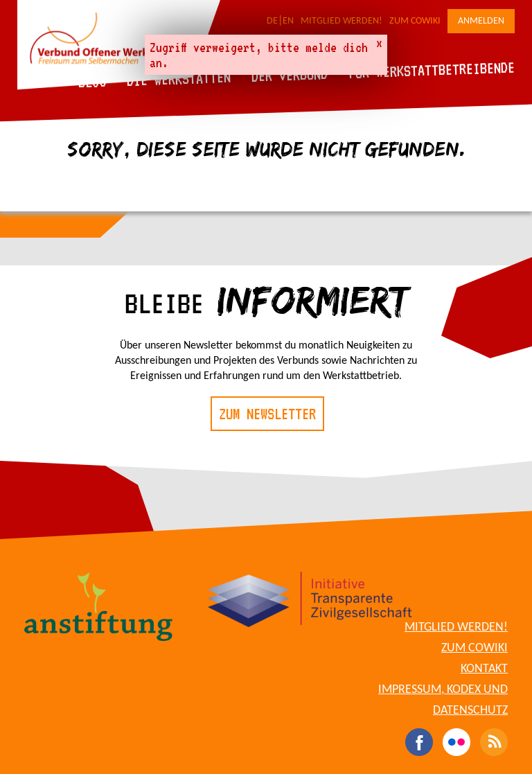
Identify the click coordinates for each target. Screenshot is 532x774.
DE (272, 21)
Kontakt (484, 669)
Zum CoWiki (415, 21)
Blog (92, 81)
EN (288, 21)
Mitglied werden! (342, 21)
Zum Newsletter (267, 414)
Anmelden (481, 21)
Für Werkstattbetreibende (431, 69)
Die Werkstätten (179, 79)
